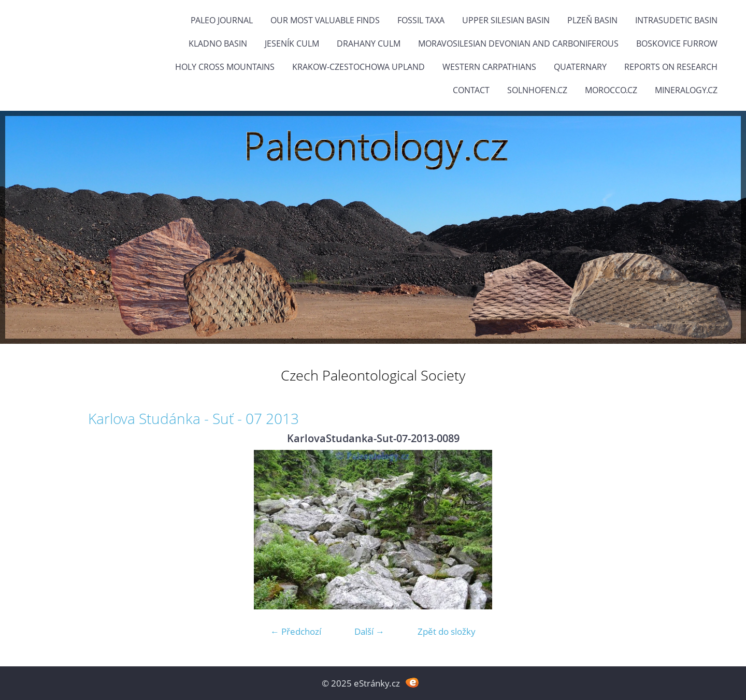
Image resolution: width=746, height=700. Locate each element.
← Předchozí (296, 631)
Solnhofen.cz (537, 90)
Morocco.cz (611, 90)
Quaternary (580, 67)
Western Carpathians (489, 67)
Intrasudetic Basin (676, 20)
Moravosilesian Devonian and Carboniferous (518, 43)
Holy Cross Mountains (225, 67)
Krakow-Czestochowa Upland (358, 67)
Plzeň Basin (592, 20)
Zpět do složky (447, 631)
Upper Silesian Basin (506, 20)
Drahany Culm (369, 43)
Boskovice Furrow (677, 43)
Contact (471, 90)
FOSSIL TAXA (421, 20)
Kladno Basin (218, 43)
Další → (369, 631)
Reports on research (671, 67)
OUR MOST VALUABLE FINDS (325, 20)
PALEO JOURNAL (222, 20)
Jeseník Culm (292, 43)
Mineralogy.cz (686, 90)
